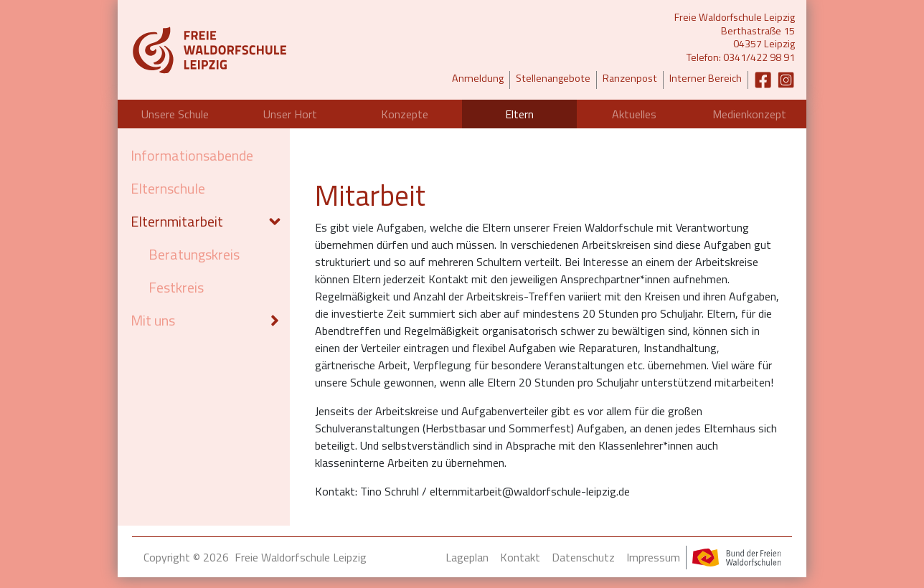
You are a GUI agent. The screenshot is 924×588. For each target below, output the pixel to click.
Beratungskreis (194, 254)
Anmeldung (478, 79)
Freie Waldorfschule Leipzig (301, 557)
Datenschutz (583, 557)
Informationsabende (192, 155)
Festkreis (176, 287)
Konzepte (405, 114)
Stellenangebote (553, 79)
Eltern (519, 114)
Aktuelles (634, 114)
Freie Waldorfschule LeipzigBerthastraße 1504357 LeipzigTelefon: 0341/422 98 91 (735, 38)
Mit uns (153, 320)
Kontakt (520, 557)
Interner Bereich (706, 79)
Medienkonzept (749, 114)
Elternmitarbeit (177, 221)
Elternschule (168, 188)
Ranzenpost (630, 79)
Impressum (653, 557)
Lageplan (467, 557)
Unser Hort (290, 114)
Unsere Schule (175, 114)
